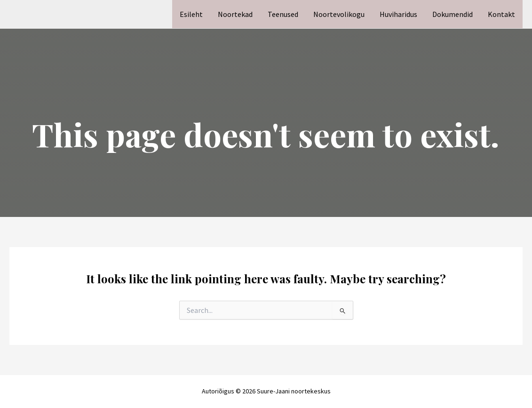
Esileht (191, 14)
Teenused (283, 14)
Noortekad (235, 14)
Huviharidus (398, 14)
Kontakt (501, 14)
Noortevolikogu (339, 14)
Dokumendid (453, 14)
